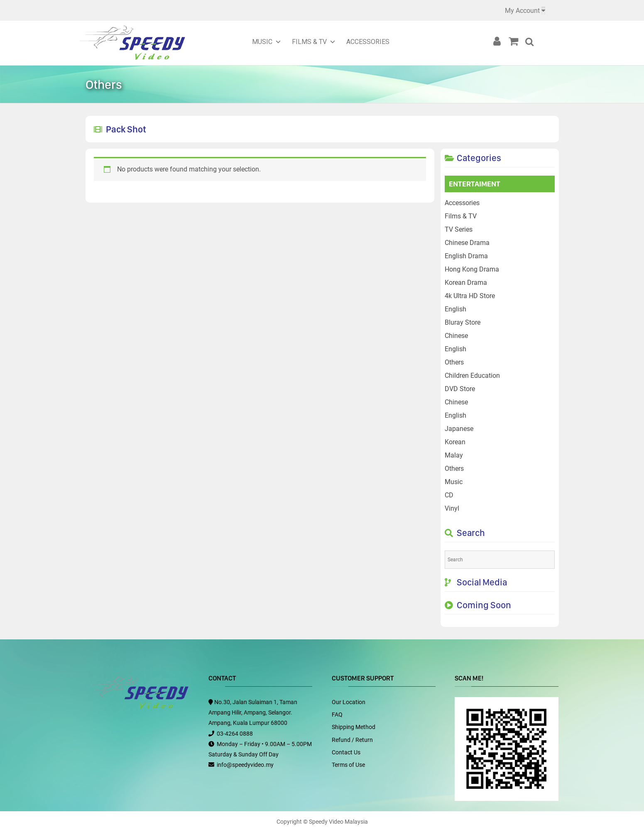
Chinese (456, 336)
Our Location (349, 702)
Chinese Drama (467, 243)
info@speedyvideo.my (245, 765)
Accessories (368, 42)
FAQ (337, 715)
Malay (454, 455)
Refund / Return (352, 740)
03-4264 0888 (235, 734)
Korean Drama (466, 283)
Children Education (472, 376)
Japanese (459, 429)
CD (449, 495)
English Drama (466, 256)
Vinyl (452, 508)
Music (262, 42)
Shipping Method (354, 727)
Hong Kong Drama (472, 269)
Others (454, 362)
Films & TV (309, 42)
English (455, 309)
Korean (455, 442)
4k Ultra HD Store (470, 296)
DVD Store (460, 389)
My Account (522, 11)
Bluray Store (463, 322)
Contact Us (346, 752)
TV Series (459, 229)
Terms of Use (348, 765)
